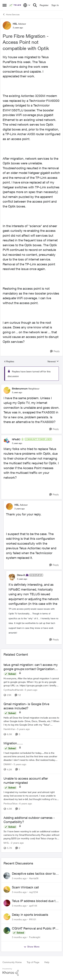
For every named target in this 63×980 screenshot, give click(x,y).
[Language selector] (27, 5)
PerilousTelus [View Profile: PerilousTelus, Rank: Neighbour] (10, 803)
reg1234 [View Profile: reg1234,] (34, 892)
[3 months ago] (19, 878)
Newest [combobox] (53, 362)
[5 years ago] (30, 690)
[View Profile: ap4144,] (7, 903)
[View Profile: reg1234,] (7, 889)
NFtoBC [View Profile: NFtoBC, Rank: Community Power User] (16, 439)
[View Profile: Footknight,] (7, 931)
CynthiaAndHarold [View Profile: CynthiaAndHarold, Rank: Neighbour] (13, 690)
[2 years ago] (17, 843)
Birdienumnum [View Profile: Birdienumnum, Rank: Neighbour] (20, 389)
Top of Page (33, 962)
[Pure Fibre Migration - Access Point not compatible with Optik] (17, 392)
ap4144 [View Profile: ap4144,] (33, 906)
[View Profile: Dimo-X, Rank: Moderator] (12, 577)
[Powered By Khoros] (32, 972)
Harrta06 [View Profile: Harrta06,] (34, 878)
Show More (32, 947)
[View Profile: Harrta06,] (7, 876)
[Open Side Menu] (5, 5)
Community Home (12, 962)
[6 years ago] (25, 803)
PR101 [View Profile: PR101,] (33, 919)
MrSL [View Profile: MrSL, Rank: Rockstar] (6, 843)
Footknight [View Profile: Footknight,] (35, 937)
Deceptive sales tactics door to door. (34, 874)
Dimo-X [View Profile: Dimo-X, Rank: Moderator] (21, 575)
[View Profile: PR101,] (7, 917)
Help (47, 962)
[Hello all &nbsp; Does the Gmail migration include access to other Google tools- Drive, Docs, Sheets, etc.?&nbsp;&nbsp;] (32, 721)
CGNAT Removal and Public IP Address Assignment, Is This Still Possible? (35, 929)
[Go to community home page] (15, 5)
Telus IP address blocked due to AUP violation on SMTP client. (35, 901)
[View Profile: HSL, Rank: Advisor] (7, 25)
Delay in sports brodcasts (30, 915)
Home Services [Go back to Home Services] (11, 14)
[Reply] (55, 351)
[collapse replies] (32, 386)
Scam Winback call (25, 887)
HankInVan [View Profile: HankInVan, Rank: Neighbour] (9, 729)
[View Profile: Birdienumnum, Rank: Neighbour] (7, 390)
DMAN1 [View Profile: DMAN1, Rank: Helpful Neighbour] (8, 764)
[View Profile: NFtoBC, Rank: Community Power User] (7, 441)
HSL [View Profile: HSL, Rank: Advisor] (15, 24)
